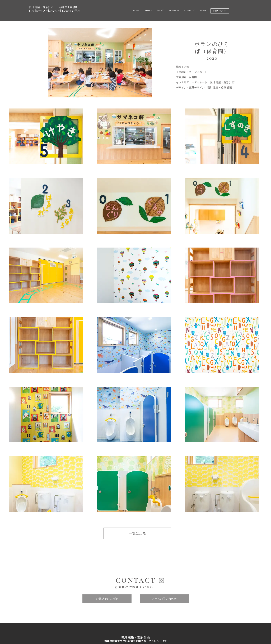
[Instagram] (162, 580)
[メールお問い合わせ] (164, 599)
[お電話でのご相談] (107, 599)
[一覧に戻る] (137, 533)
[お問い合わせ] (220, 11)
